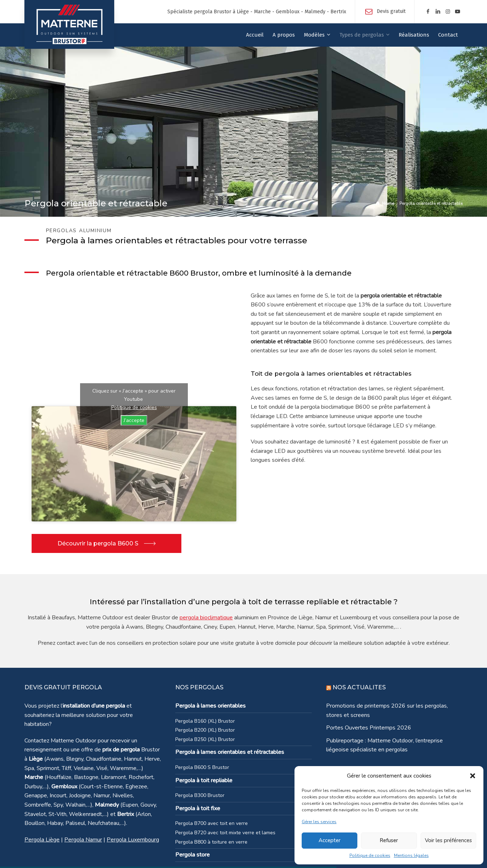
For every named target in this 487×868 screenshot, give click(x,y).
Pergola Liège (42, 840)
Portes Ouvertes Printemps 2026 (369, 728)
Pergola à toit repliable (204, 780)
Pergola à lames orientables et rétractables (230, 752)
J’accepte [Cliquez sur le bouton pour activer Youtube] (134, 420)
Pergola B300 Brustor (200, 795)
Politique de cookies (370, 855)
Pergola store (193, 855)
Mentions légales (411, 855)
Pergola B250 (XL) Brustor (205, 739)
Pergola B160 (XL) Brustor (205, 721)
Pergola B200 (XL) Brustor (205, 730)
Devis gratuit (391, 11)
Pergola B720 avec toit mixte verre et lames (225, 833)
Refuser (389, 840)
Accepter (330, 840)
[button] (473, 776)
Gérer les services (319, 822)
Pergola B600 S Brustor (202, 767)
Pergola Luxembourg (133, 840)
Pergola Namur (83, 840)
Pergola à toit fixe (198, 808)
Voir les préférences (448, 840)
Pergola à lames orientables (210, 706)
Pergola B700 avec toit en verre (212, 823)
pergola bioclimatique (206, 618)
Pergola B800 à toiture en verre (211, 842)
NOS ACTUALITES (359, 687)
